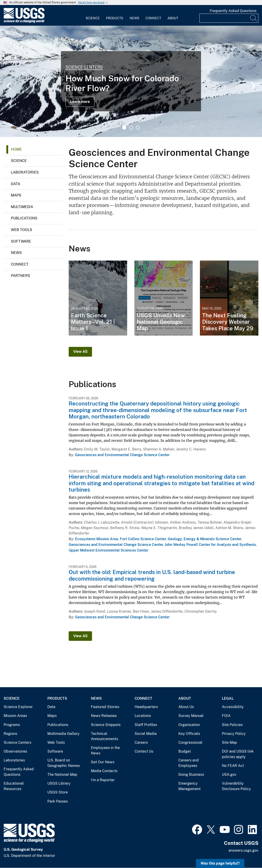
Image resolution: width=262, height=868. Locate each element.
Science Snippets (106, 725)
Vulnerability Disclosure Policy (236, 786)
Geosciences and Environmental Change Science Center (122, 455)
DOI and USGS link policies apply (238, 754)
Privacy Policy (234, 734)
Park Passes (58, 801)
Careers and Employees (189, 763)
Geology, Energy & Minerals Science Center (204, 539)
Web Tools (22, 230)
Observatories (15, 751)
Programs (12, 725)
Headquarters (146, 707)
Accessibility (233, 707)
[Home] (24, 22)
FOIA (226, 716)
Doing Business (191, 775)
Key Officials (189, 734)
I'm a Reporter (103, 780)
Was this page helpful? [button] (220, 863)
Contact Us (144, 751)
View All (80, 352)
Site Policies (232, 725)
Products (115, 18)
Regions (10, 734)
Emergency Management (189, 786)
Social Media (146, 734)
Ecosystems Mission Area (97, 539)
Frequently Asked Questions (233, 11)
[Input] (229, 18)
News (134, 18)
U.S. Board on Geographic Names (64, 763)
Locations (143, 716)
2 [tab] (131, 128)
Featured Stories (105, 707)
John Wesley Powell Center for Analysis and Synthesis (210, 545)
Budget (185, 751)
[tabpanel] (131, 81)
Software (21, 241)
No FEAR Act (233, 766)
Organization (189, 725)
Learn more (80, 102)
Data (16, 184)
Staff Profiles (146, 725)
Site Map (229, 742)
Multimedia (22, 207)
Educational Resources (14, 786)
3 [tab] (138, 128)
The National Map (62, 775)
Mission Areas (15, 716)
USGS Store (58, 792)
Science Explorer (18, 707)
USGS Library (59, 783)
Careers (141, 742)
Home (16, 149)
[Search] (254, 18)
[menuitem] (93, 15)
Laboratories (25, 172)
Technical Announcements (104, 736)
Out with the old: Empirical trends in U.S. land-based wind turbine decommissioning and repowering (152, 575)
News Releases (104, 716)
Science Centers (84, 67)
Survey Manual (191, 716)
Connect (153, 18)
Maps (16, 195)
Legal (228, 698)
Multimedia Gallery (63, 734)
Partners (21, 276)
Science (93, 18)
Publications (24, 218)
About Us (186, 707)
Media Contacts (104, 771)
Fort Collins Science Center (143, 539)
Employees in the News (105, 750)
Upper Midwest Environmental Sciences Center (108, 550)
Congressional (190, 742)
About (173, 18)
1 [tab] (124, 128)
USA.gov (229, 775)
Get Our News (103, 762)
